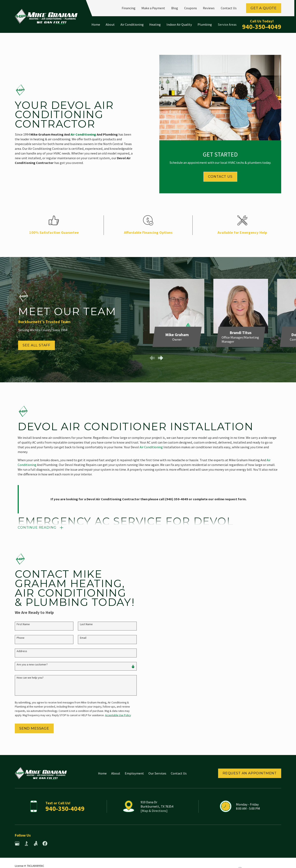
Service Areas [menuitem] (227, 24)
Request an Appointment (250, 773)
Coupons (191, 8)
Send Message (30, 728)
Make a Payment (153, 8)
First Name (19, 624)
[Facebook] (45, 843)
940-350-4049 (262, 27)
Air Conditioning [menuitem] (132, 24)
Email (79, 638)
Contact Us (229, 8)
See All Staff (32, 345)
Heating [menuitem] (155, 24)
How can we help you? (26, 678)
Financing (129, 8)
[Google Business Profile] (17, 843)
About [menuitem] (110, 24)
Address (17, 651)
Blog (175, 8)
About (116, 773)
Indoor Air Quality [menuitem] (179, 24)
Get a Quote (264, 8)
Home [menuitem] (96, 24)
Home (102, 773)
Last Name (82, 624)
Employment (134, 773)
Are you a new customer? (28, 665)
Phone (16, 638)
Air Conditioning (151, 452)
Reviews (209, 8)
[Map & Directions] (154, 811)
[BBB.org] (26, 843)
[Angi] (36, 843)
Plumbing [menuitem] (205, 24)
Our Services (157, 773)
